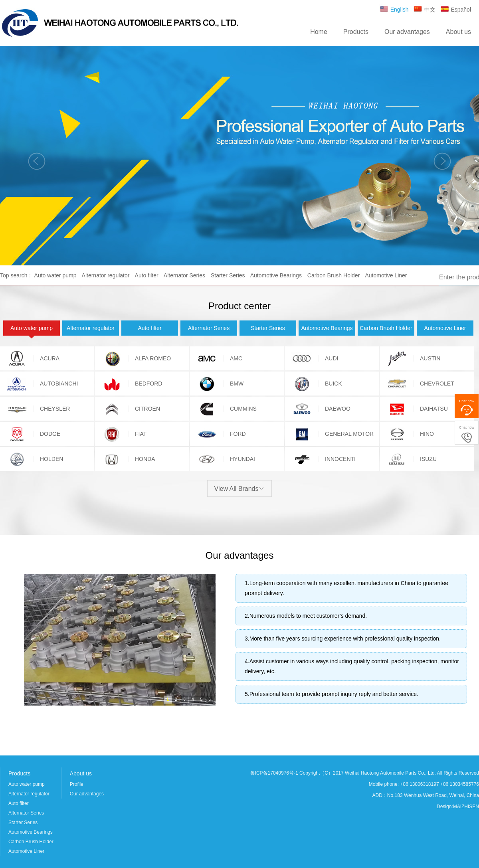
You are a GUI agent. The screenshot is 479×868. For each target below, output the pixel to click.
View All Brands (240, 489)
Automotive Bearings (276, 275)
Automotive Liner (386, 275)
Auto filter (147, 275)
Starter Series (228, 275)
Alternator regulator (106, 275)
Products (356, 32)
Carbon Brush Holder (334, 275)
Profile (77, 784)
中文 (424, 10)
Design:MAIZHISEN (458, 807)
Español (455, 10)
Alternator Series (184, 275)
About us (458, 32)
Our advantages (407, 32)
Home (319, 32)
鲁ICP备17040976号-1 (274, 773)
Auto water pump (55, 275)
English (394, 10)
